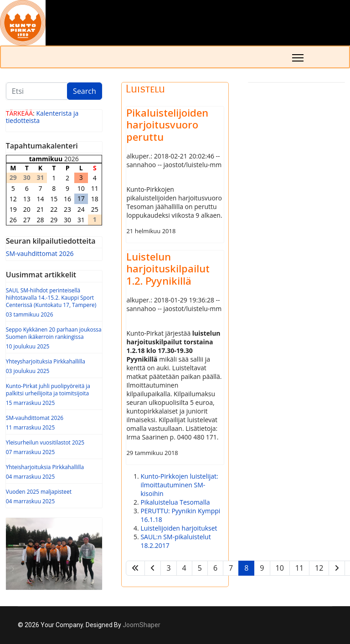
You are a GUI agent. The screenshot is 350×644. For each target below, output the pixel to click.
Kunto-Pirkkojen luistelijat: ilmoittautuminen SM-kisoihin (179, 485)
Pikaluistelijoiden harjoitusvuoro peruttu (167, 125)
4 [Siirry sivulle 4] (184, 568)
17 (81, 198)
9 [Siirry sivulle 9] (262, 568)
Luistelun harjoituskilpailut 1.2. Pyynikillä (168, 268)
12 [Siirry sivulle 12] (319, 568)
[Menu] (298, 58)
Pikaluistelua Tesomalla (175, 502)
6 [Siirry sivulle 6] (215, 568)
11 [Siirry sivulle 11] (299, 568)
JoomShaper (142, 625)
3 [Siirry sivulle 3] (168, 568)
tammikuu (46, 159)
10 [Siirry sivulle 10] (280, 568)
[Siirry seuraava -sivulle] (337, 568)
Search (85, 91)
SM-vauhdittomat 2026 (40, 253)
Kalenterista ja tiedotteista (42, 117)
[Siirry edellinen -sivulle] (153, 568)
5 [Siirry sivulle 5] (200, 568)
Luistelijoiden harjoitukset (179, 528)
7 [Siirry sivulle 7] (231, 568)
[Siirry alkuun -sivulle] (135, 568)
